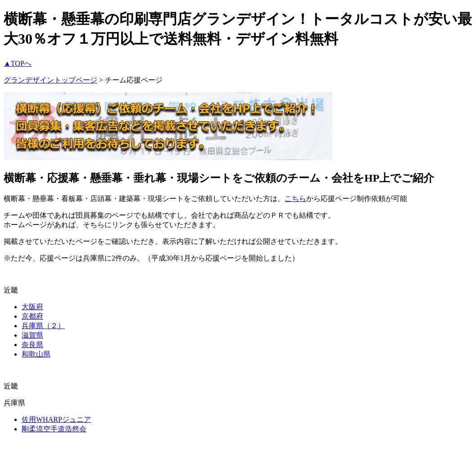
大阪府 (32, 307)
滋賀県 (32, 335)
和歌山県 (36, 354)
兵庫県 (14, 403)
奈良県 (32, 345)
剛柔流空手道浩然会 (54, 429)
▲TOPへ (18, 63)
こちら (295, 199)
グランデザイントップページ (50, 80)
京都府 (32, 316)
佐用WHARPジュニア (56, 419)
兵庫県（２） (43, 326)
